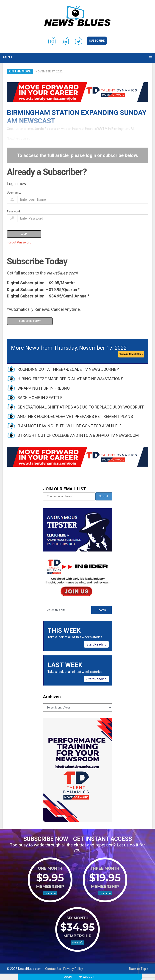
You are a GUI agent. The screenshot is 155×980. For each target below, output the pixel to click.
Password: (14, 211)
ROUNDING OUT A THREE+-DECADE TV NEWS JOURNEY (68, 369)
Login (68, 977)
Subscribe (97, 41)
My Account (87, 977)
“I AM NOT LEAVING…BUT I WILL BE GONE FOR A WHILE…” (69, 426)
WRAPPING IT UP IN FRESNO (44, 388)
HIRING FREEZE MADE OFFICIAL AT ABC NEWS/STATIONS (70, 379)
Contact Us (53, 969)
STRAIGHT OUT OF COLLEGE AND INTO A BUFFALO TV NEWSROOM (78, 435)
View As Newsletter (131, 354)
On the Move (20, 71)
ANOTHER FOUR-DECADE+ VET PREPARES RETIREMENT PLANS (75, 416)
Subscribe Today (30, 321)
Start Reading (96, 644)
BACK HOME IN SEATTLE (40, 398)
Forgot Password (19, 242)
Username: (14, 193)
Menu (8, 57)
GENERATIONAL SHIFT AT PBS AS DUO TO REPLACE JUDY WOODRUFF (81, 407)
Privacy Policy (73, 969)
